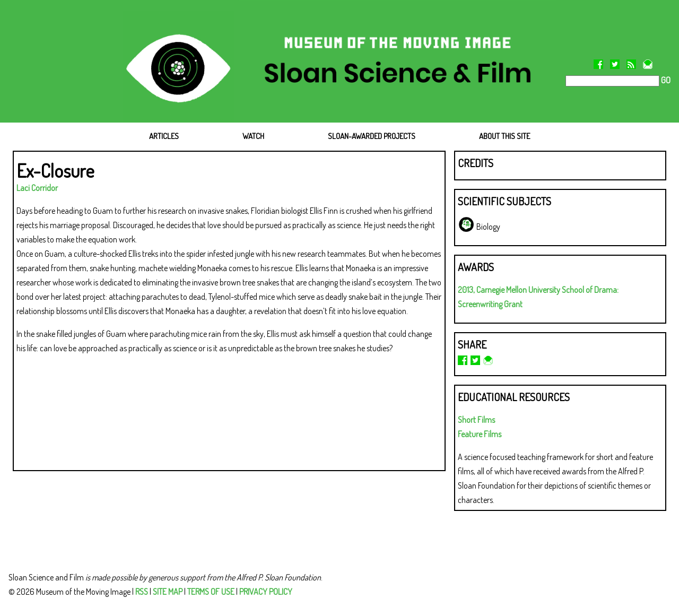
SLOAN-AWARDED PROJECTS (372, 136)
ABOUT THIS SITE (504, 136)
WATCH (253, 136)
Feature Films (480, 434)
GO (665, 80)
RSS (142, 592)
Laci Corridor (37, 188)
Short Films (476, 420)
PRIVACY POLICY (266, 592)
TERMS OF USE (211, 592)
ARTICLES (164, 136)
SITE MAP (168, 592)
